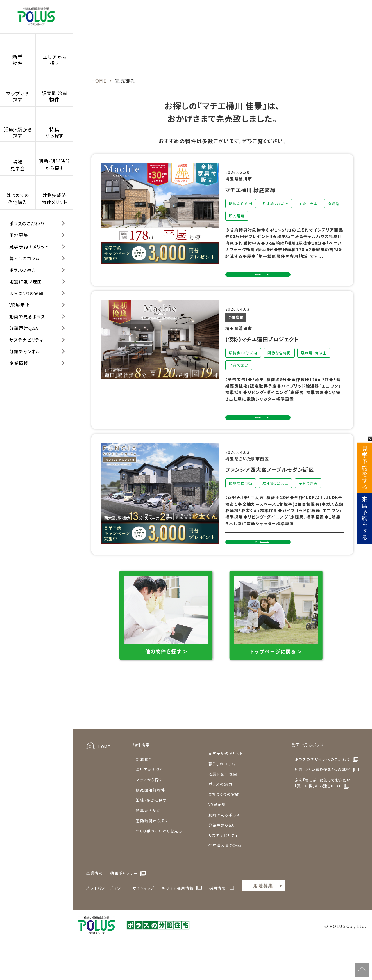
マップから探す (150, 808)
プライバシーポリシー (105, 916)
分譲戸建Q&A (24, 328)
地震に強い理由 (26, 282)
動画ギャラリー (124, 901)
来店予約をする (365, 519)
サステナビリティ (26, 340)
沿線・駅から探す (151, 828)
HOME (104, 775)
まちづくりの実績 (26, 293)
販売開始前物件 (151, 818)
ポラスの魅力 (23, 270)
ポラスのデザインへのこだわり (322, 787)
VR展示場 (20, 305)
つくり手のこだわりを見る (159, 859)
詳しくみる (258, 279)
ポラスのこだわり (27, 223)
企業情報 (19, 363)
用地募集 (19, 235)
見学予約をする (365, 468)
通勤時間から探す (152, 849)
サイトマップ (144, 916)
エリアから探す (150, 797)
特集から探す (148, 838)
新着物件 (144, 787)
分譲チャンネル (25, 351)
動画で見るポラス (27, 316)
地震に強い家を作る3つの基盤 (323, 798)
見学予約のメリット (29, 247)
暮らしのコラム (25, 258)
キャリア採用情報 (178, 916)
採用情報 (218, 916)
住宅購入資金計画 (225, 873)
